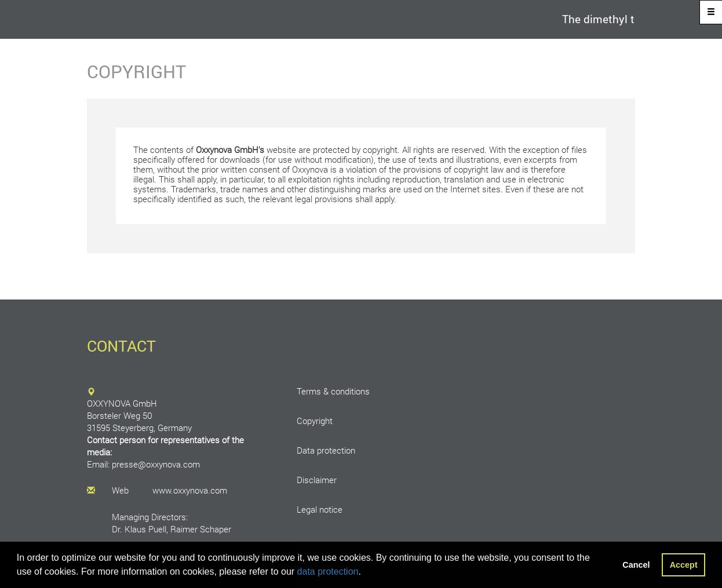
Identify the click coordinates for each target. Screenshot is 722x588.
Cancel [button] (636, 565)
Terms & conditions (333, 391)
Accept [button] (684, 565)
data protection (328, 571)
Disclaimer (317, 480)
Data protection (326, 450)
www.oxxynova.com (190, 490)
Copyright (315, 421)
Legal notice (320, 510)
